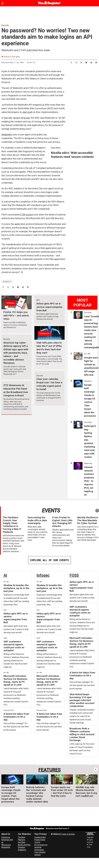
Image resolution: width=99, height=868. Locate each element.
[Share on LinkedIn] (81, 62)
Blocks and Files (24, 845)
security (7, 282)
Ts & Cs (37, 842)
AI (5, 575)
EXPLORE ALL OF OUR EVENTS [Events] (50, 560)
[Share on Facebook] (71, 62)
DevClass (22, 842)
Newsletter (6, 847)
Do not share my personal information (41, 847)
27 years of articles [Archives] (67, 834)
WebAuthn (7, 135)
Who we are (6, 845)
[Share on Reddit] (91, 62)
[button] (97, 511)
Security (5, 25)
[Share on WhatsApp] (96, 62)
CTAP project (27, 215)
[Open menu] (95, 3)
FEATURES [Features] (50, 770)
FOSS (74, 575)
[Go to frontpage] (50, 3)
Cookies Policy (40, 837)
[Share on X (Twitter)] (76, 62)
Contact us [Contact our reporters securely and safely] (6, 837)
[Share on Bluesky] (86, 62)
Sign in (4, 3)
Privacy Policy (40, 840)
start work (27, 112)
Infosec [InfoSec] (43, 575)
